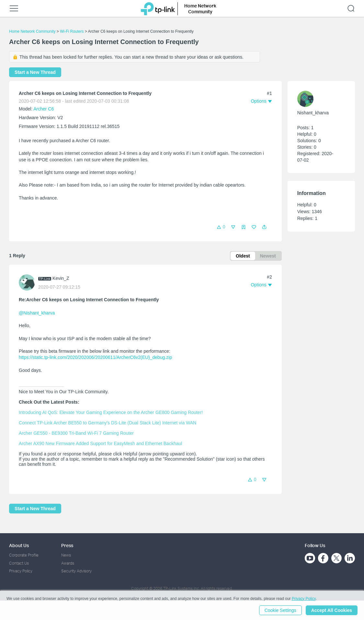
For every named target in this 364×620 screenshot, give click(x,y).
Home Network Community (32, 31)
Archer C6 (44, 109)
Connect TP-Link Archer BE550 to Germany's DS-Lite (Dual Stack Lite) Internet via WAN (108, 423)
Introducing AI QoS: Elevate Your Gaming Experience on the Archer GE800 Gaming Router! (111, 412)
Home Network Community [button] (200, 9)
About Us (19, 545)
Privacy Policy (21, 571)
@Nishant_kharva (37, 313)
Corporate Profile (24, 555)
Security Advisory (76, 571)
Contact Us (19, 563)
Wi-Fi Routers (72, 31)
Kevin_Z (61, 278)
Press (67, 545)
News (66, 555)
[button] (264, 227)
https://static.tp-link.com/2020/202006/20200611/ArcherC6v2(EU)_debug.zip (95, 357)
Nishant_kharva (313, 113)
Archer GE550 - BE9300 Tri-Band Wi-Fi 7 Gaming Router (76, 433)
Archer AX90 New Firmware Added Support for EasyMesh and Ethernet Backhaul (100, 443)
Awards (68, 563)
